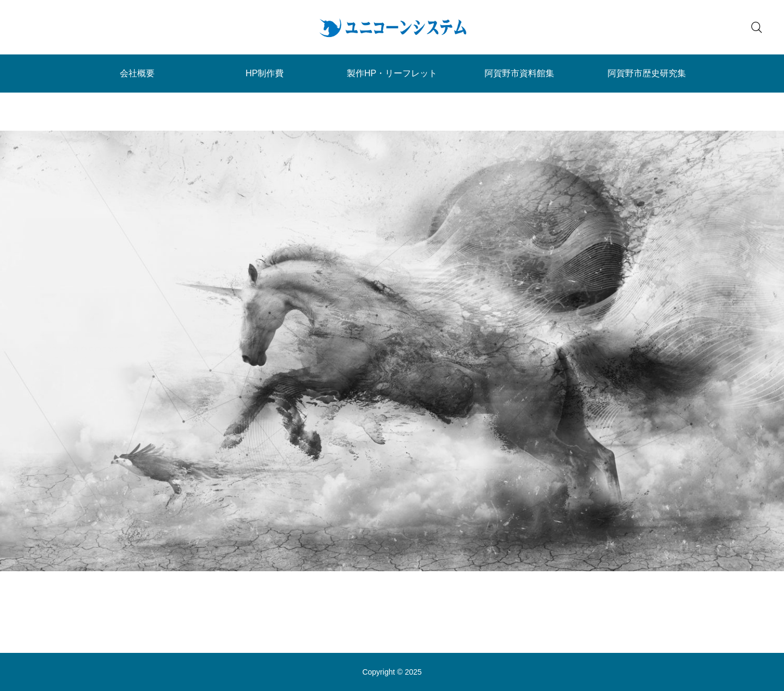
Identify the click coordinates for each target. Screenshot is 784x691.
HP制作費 (265, 73)
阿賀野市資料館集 (519, 73)
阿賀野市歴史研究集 (647, 73)
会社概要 (137, 73)
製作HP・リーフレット (392, 73)
